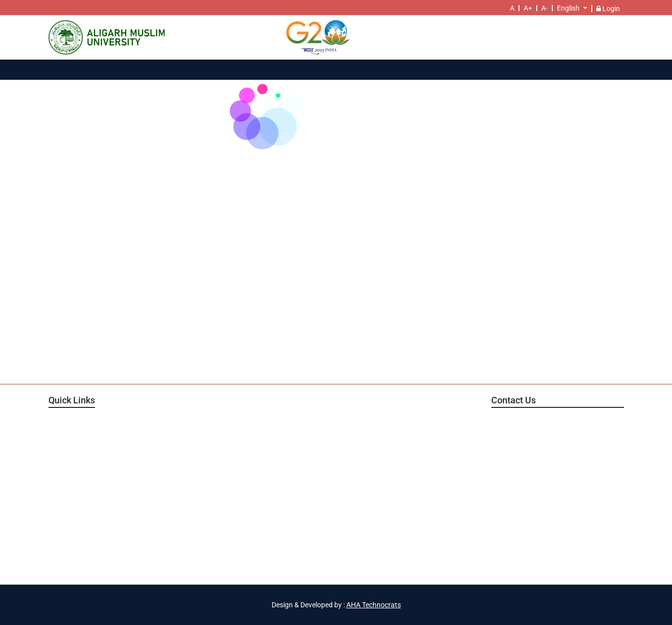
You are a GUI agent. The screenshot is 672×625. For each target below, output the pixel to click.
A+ (528, 8)
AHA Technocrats (374, 605)
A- (545, 8)
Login (608, 9)
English (568, 8)
